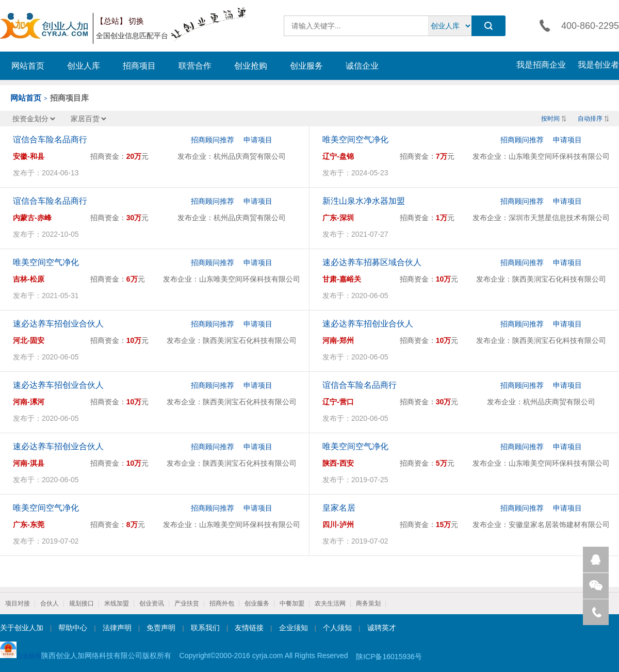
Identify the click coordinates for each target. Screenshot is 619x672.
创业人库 (84, 66)
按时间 (550, 119)
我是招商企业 (541, 65)
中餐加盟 (292, 603)
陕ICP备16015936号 (389, 657)
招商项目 (139, 66)
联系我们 (205, 628)
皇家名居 (339, 508)
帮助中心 (73, 628)
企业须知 (294, 628)
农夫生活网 (330, 603)
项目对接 (18, 603)
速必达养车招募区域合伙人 (372, 262)
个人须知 (337, 628)
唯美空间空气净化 (355, 140)
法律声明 (117, 628)
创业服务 (306, 66)
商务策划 (368, 603)
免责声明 (161, 628)
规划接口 (82, 603)
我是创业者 (598, 65)
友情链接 (249, 628)
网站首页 (28, 66)
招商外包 (222, 603)
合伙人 (50, 603)
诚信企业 (362, 66)
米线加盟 (117, 603)
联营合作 (195, 66)
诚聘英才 (382, 628)
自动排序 (590, 119)
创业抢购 (251, 66)
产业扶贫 (187, 603)
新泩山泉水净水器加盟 (364, 201)
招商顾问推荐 (213, 140)
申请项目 (258, 140)
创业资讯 (152, 603)
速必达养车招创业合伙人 (58, 324)
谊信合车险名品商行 (50, 140)
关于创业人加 (22, 628)
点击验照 (21, 651)
